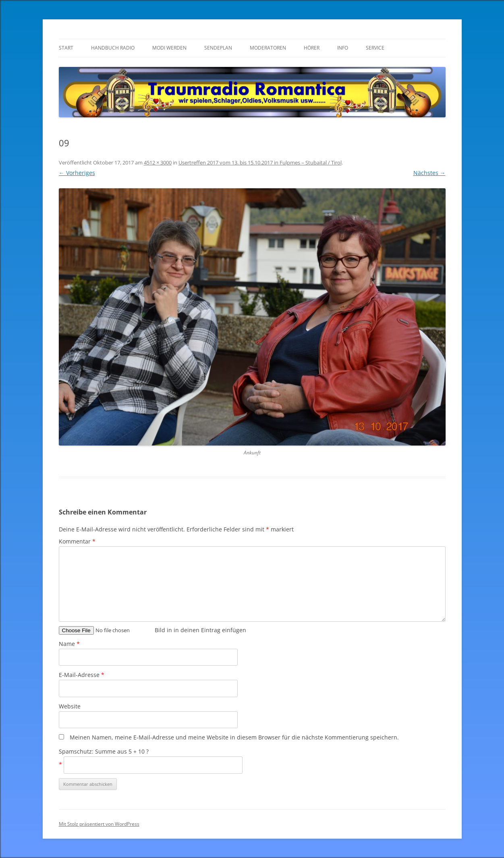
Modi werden (169, 48)
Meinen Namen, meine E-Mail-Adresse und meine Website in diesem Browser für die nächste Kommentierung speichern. (234, 737)
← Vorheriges (77, 173)
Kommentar (77, 541)
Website (70, 706)
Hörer (312, 48)
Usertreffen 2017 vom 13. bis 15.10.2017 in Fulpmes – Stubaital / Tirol (260, 162)
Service (375, 48)
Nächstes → (429, 173)
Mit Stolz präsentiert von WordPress (99, 824)
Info (343, 48)
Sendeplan (218, 48)
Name (69, 644)
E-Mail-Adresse (82, 675)
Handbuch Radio (113, 48)
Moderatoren (268, 48)
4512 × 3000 (158, 162)
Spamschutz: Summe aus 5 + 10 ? (104, 751)
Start (66, 48)
